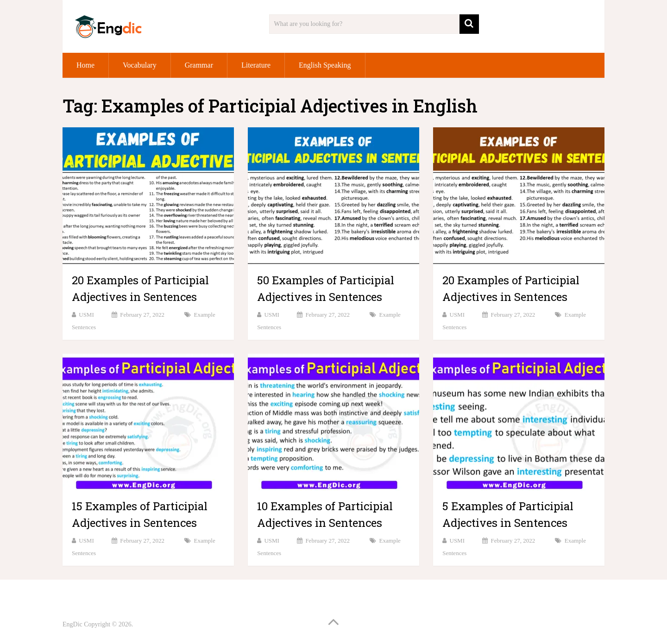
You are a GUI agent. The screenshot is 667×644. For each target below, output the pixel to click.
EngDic (72, 624)
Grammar (199, 65)
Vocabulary (140, 65)
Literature (256, 65)
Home (85, 65)
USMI (86, 315)
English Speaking (325, 65)
